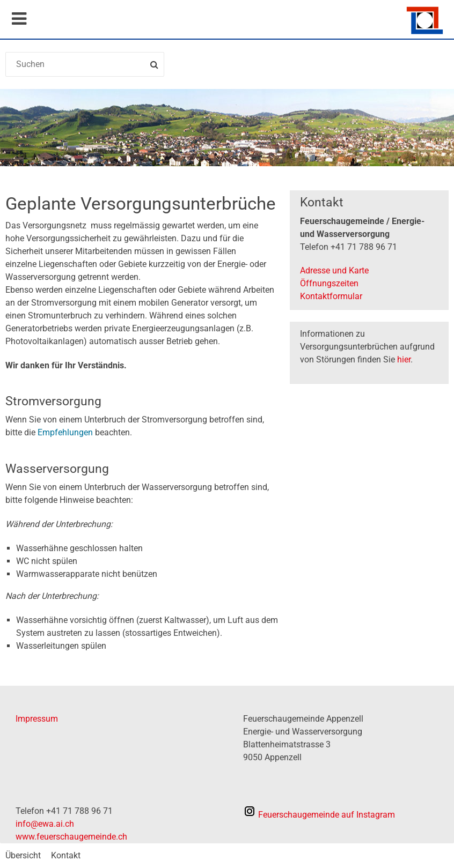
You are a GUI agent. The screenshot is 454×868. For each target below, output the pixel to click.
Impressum (37, 719)
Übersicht (23, 855)
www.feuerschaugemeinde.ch (71, 837)
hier (404, 359)
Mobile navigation (19, 19)
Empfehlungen (66, 432)
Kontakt (66, 855)
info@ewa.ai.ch (45, 824)
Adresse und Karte (334, 270)
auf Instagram (319, 815)
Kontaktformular (331, 296)
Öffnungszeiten (329, 283)
